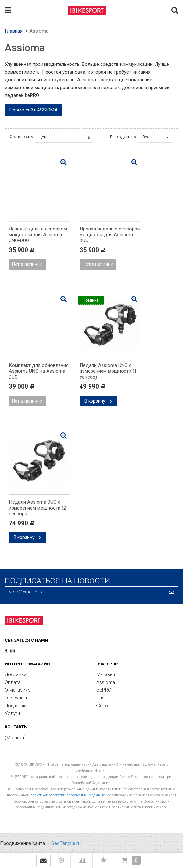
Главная (14, 31)
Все (156, 137)
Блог (102, 698)
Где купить (17, 698)
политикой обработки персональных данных (68, 795)
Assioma (106, 682)
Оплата (13, 682)
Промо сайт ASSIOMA (33, 110)
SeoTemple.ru (66, 843)
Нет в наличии (27, 264)
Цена (64, 137)
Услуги (12, 713)
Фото (102, 706)
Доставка (16, 674)
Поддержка (18, 706)
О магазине (18, 690)
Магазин (106, 674)
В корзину (98, 401)
